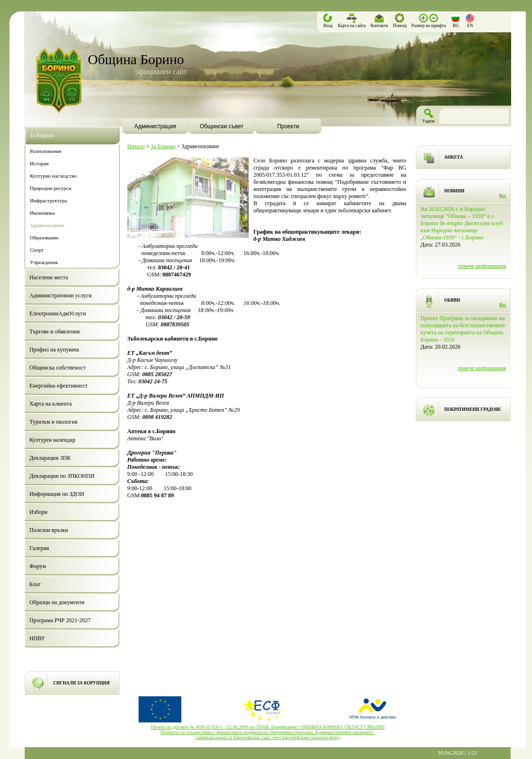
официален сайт (161, 71)
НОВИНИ (454, 191)
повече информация (482, 266)
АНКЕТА (453, 157)
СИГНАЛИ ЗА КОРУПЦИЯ (81, 683)
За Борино (163, 146)
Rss (503, 196)
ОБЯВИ (452, 300)
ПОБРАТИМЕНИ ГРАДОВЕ (473, 409)
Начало (136, 146)
